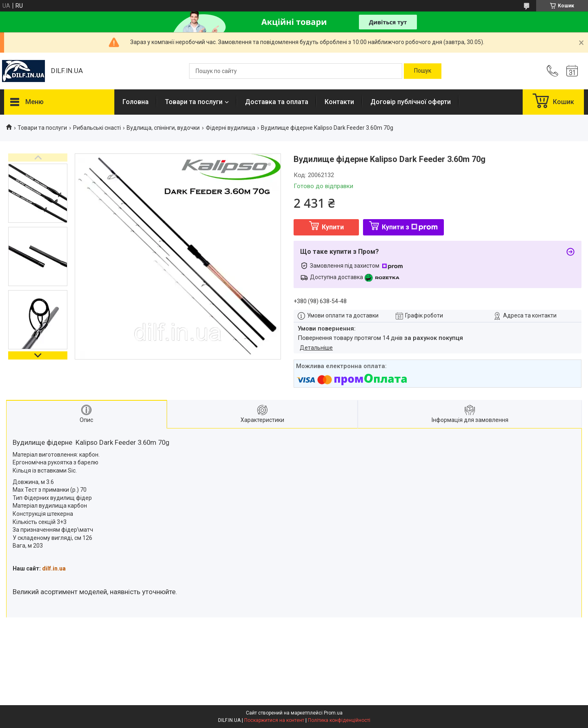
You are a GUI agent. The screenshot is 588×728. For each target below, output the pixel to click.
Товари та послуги (194, 102)
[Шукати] (423, 71)
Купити (333, 227)
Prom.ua (333, 713)
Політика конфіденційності (339, 720)
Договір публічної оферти (411, 102)
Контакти (339, 102)
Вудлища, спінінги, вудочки (163, 128)
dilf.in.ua (54, 568)
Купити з (410, 227)
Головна (136, 102)
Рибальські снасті (97, 128)
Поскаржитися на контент (274, 720)
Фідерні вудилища (231, 128)
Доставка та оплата (277, 102)
